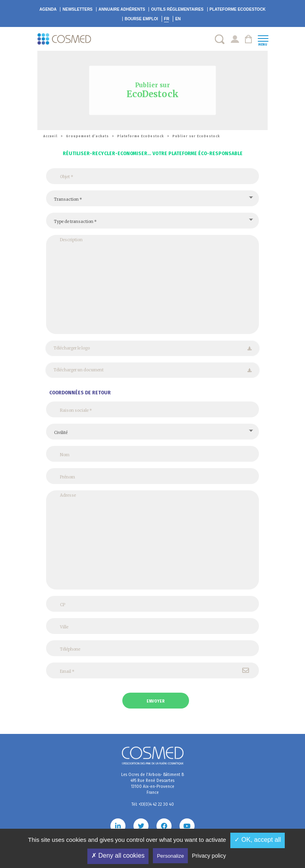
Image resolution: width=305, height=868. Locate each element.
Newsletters (77, 9)
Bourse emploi (141, 19)
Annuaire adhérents (122, 9)
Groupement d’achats (87, 136)
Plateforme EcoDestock (141, 136)
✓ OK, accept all (258, 840)
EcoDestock (238, 9)
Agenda (48, 9)
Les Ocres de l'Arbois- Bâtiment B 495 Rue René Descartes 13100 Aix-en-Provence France (152, 784)
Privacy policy (209, 856)
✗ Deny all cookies (118, 856)
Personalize (170, 856)
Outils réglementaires (177, 9)
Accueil (50, 136)
